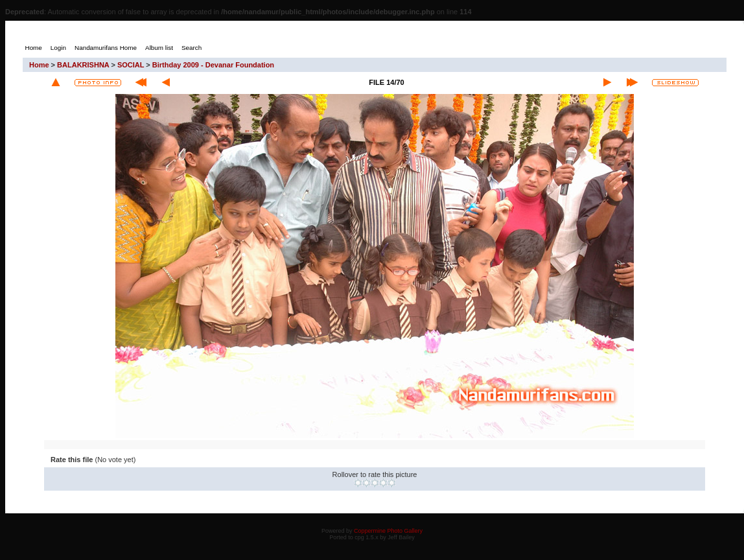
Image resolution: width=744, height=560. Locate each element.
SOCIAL (131, 65)
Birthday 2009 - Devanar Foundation (213, 65)
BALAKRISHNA (83, 65)
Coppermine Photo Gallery (388, 531)
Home (39, 65)
